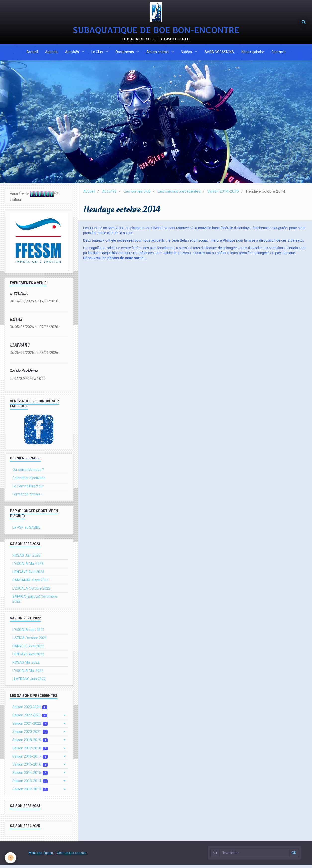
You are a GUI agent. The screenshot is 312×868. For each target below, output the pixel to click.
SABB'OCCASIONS (219, 53)
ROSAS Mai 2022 (26, 666)
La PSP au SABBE (26, 531)
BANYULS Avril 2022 (28, 650)
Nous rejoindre (253, 53)
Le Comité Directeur (28, 489)
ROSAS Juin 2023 (26, 559)
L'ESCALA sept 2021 (28, 633)
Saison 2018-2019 (30, 743)
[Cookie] (11, 858)
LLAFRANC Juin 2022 (29, 682)
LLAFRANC (20, 349)
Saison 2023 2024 (30, 711)
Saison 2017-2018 (30, 752)
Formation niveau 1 (27, 498)
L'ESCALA (19, 297)
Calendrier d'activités (29, 481)
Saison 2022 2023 (30, 719)
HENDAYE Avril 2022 (28, 658)
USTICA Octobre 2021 (30, 641)
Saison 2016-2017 (30, 760)
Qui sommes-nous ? (28, 473)
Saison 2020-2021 (30, 735)
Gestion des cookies (72, 856)
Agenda (51, 53)
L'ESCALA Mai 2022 (28, 674)
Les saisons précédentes (179, 195)
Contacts (279, 53)
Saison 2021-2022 (30, 727)
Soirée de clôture (24, 374)
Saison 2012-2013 (30, 793)
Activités (72, 53)
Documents (125, 53)
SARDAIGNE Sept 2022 (30, 584)
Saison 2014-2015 (223, 195)
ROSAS (16, 323)
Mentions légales (41, 856)
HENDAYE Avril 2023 (28, 575)
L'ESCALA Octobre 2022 (31, 592)
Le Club (98, 53)
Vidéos (187, 53)
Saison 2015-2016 (30, 768)
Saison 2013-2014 (30, 785)
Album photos (158, 53)
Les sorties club (137, 195)
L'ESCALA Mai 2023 (28, 567)
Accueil (32, 53)
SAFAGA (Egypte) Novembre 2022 (35, 602)
